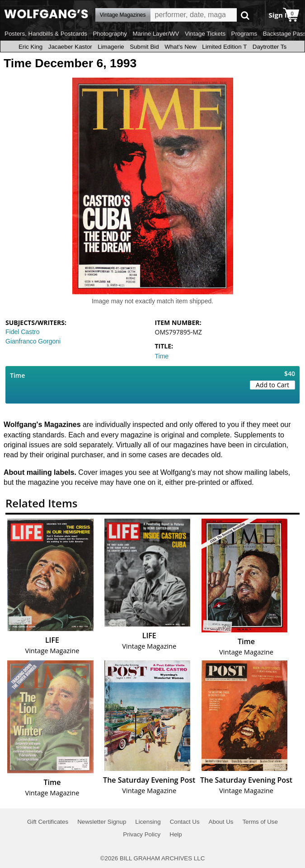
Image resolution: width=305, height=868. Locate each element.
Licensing (148, 822)
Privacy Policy (142, 834)
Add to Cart (272, 385)
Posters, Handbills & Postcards (46, 34)
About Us (221, 822)
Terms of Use (260, 822)
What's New (181, 47)
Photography (110, 34)
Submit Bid (144, 47)
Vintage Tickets (205, 34)
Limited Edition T (224, 47)
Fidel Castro (22, 332)
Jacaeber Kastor (70, 47)
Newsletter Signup (102, 822)
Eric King (30, 47)
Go (245, 15)
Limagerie (111, 47)
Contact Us (185, 822)
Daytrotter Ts (270, 47)
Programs (244, 34)
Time (162, 356)
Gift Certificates (48, 822)
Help (176, 834)
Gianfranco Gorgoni (33, 341)
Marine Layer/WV (156, 34)
